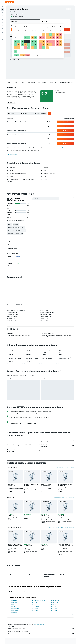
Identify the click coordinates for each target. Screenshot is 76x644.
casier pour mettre (16, 230)
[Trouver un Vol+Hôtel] (2, 15)
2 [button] (36, 34)
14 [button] (29, 41)
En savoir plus (62, 148)
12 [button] (22, 41)
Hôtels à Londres (55, 579)
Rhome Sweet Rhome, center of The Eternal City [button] (65, 461)
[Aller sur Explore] (2, 19)
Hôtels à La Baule (14, 583)
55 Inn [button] (26, 492)
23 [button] (36, 45)
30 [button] (36, 48)
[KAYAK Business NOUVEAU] (2, 28)
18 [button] (19, 45)
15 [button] (32, 41)
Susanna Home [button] (11, 492)
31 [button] (15, 51)
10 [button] (15, 41)
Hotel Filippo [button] (61, 492)
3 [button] (15, 38)
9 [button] (36, 38)
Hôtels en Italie (27, 618)
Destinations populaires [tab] (15, 568)
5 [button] (22, 38)
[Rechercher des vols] (2, 6)
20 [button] (26, 45)
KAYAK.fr (9, 618)
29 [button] (32, 48)
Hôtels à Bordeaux (35, 587)
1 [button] (32, 34)
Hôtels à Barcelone (14, 579)
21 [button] (29, 45)
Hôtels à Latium (35, 618)
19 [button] (22, 45)
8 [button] (32, 38)
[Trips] (2, 32)
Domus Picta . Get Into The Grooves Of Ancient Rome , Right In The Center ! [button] (65, 522)
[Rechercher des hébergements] (2, 9)
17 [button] (15, 45)
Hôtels (13, 618)
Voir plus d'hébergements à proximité (65, 444)
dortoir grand (10, 234)
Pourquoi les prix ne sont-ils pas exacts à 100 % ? (41, 610)
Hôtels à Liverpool (14, 577)
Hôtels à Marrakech (35, 583)
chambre (9, 224)
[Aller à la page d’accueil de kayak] (9, 2)
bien (22, 234)
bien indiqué (16, 224)
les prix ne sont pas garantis (39, 601)
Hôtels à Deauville (14, 587)
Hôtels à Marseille (34, 585)
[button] (2, 2)
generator (17, 234)
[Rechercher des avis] (47, 199)
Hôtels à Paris (33, 581)
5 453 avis (20, 17)
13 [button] (26, 41)
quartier (23, 230)
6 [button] (26, 38)
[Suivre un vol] (2, 22)
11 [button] (19, 41)
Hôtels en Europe (19, 618)
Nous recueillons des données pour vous (41, 608)
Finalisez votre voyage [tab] (28, 568)
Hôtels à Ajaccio (14, 589)
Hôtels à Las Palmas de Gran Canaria (38, 577)
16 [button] (36, 41)
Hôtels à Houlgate (55, 583)
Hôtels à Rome (42, 618)
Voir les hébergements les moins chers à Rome (63, 474)
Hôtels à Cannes (54, 587)
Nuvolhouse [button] (10, 461)
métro (9, 230)
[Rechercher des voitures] (2, 12)
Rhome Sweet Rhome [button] (46, 461)
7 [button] (29, 38)
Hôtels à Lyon (54, 581)
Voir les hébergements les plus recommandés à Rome (62, 504)
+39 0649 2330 (14, 15)
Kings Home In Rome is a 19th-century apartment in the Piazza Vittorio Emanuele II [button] (15, 522)
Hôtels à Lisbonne (55, 577)
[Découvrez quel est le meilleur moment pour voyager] (2, 25)
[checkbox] (14, 258)
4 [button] (19, 38)
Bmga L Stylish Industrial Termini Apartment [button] (32, 461)
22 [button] (32, 45)
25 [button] (19, 48)
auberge (22, 227)
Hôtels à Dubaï (34, 579)
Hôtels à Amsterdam (15, 585)
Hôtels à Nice (54, 585)
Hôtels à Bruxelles (14, 581)
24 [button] (15, 48)
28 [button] (29, 48)
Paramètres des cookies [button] (12, 154)
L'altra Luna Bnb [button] (28, 522)
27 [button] (26, 48)
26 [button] (22, 48)
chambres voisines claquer (13, 227)
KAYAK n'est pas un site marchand (41, 605)
